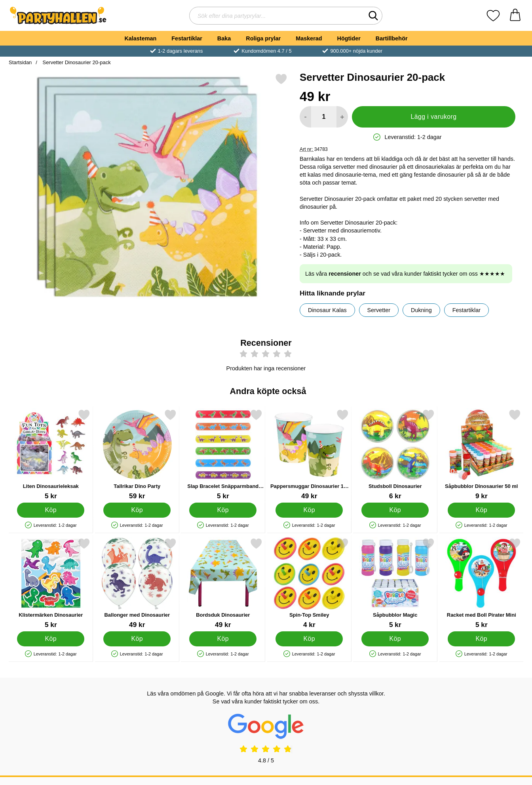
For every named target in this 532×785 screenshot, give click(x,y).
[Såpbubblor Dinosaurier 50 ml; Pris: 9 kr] (482, 454)
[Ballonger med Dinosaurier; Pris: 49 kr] (137, 583)
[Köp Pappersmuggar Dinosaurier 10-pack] (309, 510)
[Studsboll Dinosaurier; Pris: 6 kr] (395, 454)
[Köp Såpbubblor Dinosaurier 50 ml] (481, 510)
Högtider (349, 38)
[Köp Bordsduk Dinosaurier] (223, 639)
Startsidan (20, 62)
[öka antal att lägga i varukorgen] (342, 117)
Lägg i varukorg (433, 117)
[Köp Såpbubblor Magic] (395, 639)
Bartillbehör (392, 38)
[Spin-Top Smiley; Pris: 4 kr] (309, 583)
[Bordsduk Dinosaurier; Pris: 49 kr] (223, 583)
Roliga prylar (263, 38)
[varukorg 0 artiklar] (515, 16)
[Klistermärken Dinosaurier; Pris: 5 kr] (51, 583)
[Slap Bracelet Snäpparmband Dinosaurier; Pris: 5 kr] (223, 454)
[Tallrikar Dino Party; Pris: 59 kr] (137, 454)
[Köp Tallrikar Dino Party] (137, 510)
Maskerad (309, 38)
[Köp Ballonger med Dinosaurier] (137, 639)
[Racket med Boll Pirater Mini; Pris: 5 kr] (482, 583)
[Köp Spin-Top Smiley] (309, 639)
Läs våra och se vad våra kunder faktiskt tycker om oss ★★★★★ (405, 274)
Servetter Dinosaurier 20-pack (76, 62)
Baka (224, 38)
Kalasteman (140, 38)
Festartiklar (187, 38)
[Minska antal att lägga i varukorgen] (305, 117)
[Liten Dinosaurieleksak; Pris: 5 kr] (51, 454)
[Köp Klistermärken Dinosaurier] (51, 639)
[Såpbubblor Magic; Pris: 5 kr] (395, 583)
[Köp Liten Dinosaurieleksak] (51, 510)
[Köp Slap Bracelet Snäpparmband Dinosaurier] (223, 510)
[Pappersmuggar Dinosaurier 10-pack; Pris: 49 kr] (309, 454)
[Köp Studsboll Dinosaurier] (395, 510)
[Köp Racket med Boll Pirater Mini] (481, 639)
